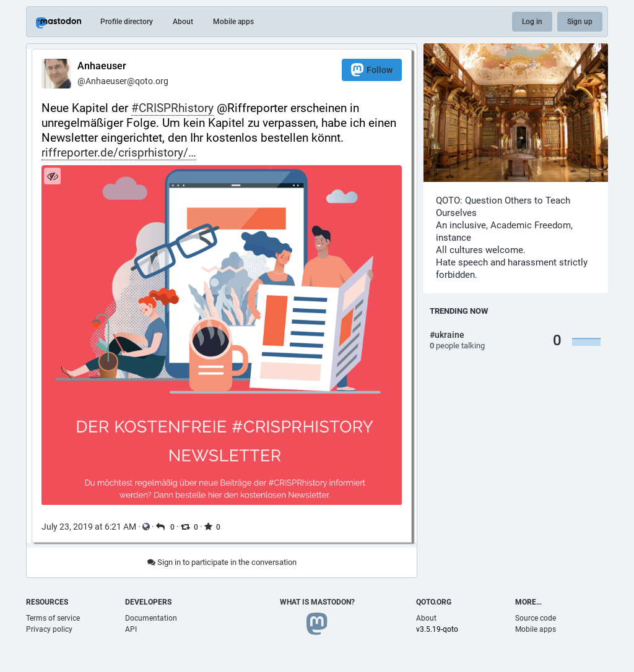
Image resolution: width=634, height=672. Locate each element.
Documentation (151, 618)
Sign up (580, 22)
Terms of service (53, 618)
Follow (372, 70)
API (131, 629)
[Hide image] (52, 176)
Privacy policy (49, 629)
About (183, 22)
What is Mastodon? (317, 602)
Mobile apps (233, 22)
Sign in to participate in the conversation (222, 562)
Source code (536, 618)
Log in (532, 22)
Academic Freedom (531, 225)
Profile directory (127, 22)
